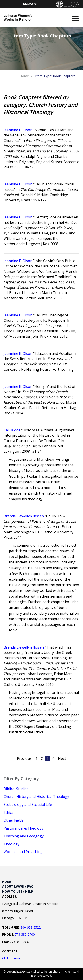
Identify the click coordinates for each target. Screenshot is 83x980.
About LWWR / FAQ (18, 886)
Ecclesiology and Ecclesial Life (28, 805)
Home (24, 76)
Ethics (8, 812)
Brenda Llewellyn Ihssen (24, 516)
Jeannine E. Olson (18, 130)
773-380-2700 (25, 934)
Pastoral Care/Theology (23, 828)
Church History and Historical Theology (36, 797)
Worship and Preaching (23, 852)
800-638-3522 (31, 927)
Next (62, 758)
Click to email (12, 958)
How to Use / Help (18, 891)
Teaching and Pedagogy (24, 836)
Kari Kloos (12, 430)
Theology (12, 844)
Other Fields (14, 820)
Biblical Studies (16, 789)
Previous (24, 758)
